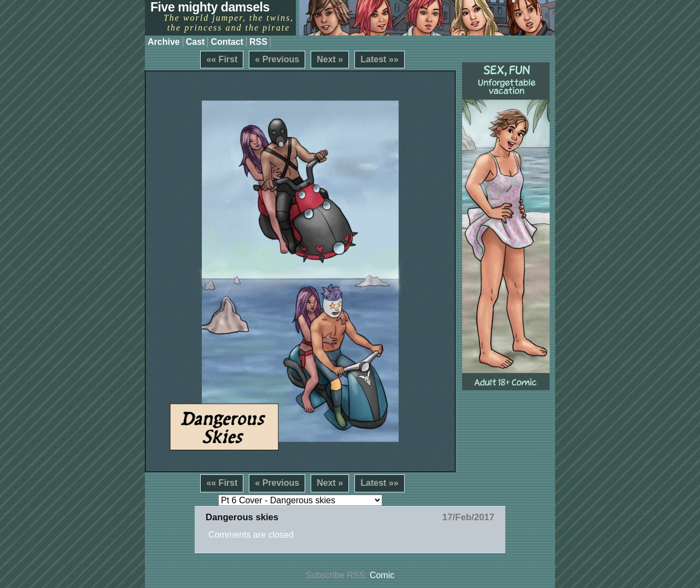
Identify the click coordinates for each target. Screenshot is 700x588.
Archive (164, 42)
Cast (196, 42)
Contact (227, 42)
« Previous (277, 59)
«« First (222, 59)
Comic (382, 575)
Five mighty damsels (210, 7)
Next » (330, 59)
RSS (258, 42)
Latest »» (379, 59)
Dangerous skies (242, 517)
